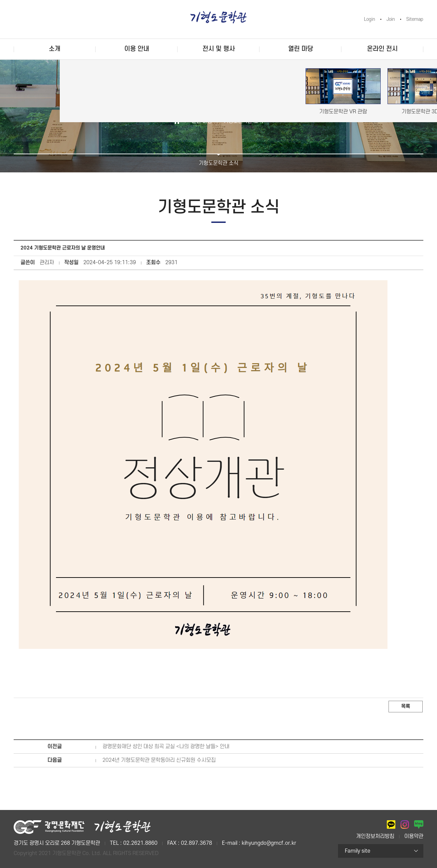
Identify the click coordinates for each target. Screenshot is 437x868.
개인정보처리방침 (375, 836)
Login (370, 19)
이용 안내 (137, 49)
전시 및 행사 (219, 49)
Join (391, 19)
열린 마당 (301, 49)
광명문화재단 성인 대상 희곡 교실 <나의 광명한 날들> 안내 (166, 746)
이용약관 (414, 836)
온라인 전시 (382, 49)
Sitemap (415, 19)
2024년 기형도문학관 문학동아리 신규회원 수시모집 (159, 760)
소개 (55, 49)
